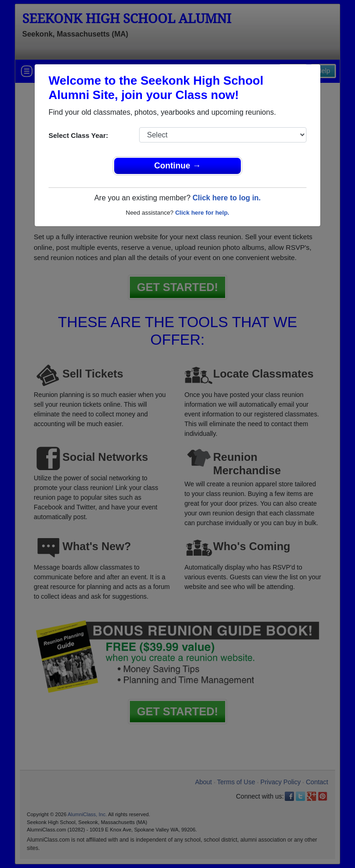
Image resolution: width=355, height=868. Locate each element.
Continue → (178, 166)
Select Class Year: (78, 135)
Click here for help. (202, 213)
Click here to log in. (226, 198)
